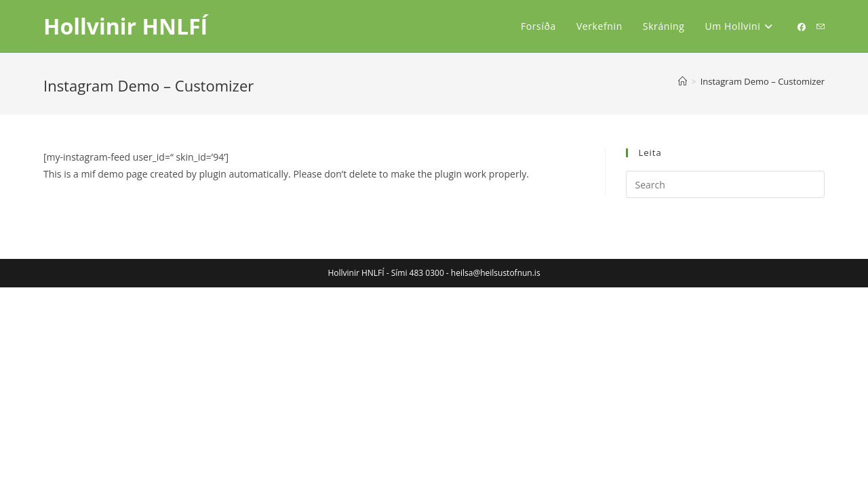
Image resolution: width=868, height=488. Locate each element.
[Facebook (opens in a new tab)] (802, 27)
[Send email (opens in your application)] (821, 27)
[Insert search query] (725, 184)
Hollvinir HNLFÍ (125, 26)
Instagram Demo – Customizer (763, 81)
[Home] (683, 81)
